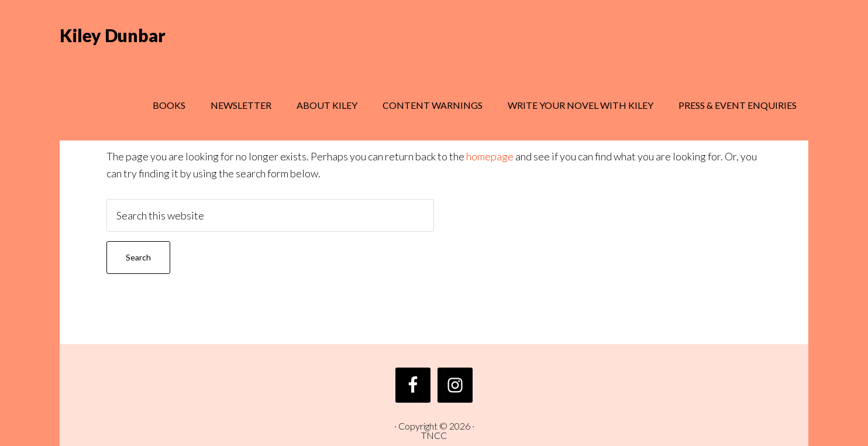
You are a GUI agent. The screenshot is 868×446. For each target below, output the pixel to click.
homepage (490, 156)
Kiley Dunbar (113, 35)
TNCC (434, 435)
